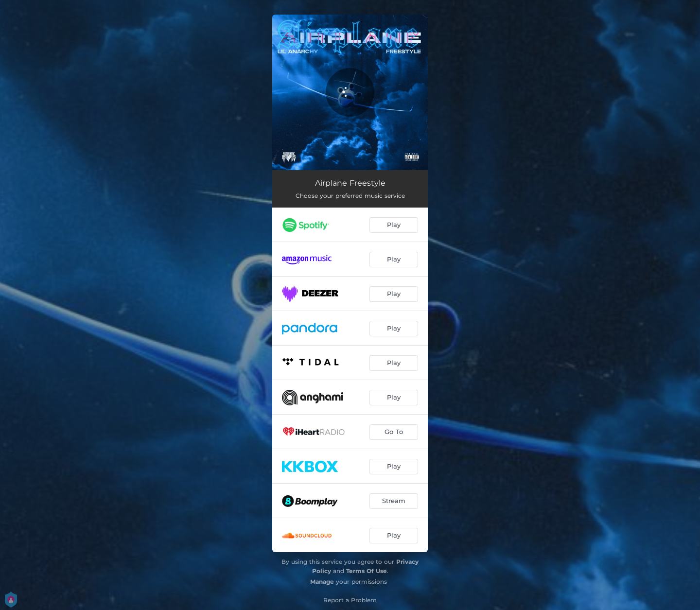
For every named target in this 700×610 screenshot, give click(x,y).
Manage (322, 582)
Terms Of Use (367, 571)
